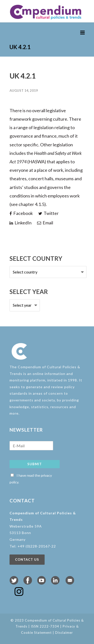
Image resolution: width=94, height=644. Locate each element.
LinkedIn (21, 223)
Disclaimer (64, 633)
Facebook (21, 213)
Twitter (49, 213)
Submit (35, 464)
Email (45, 223)
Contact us (27, 559)
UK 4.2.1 (23, 76)
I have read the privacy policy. (31, 479)
